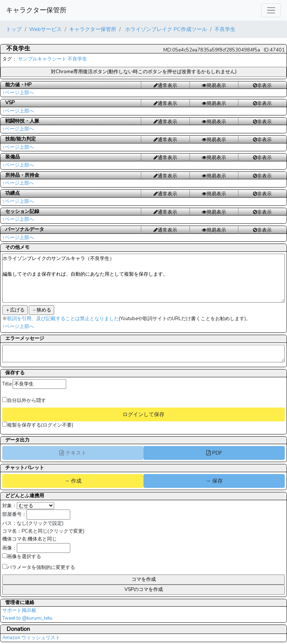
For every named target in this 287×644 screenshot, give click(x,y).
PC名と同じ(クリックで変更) (53, 531)
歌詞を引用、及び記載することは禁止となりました (63, 319)
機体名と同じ (42, 539)
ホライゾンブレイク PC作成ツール (165, 29)
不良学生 (225, 29)
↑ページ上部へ (18, 93)
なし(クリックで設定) (40, 523)
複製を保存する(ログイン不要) (38, 425)
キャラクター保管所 (36, 10)
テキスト (73, 453)
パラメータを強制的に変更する (39, 567)
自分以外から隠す (24, 400)
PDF (214, 453)
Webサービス (45, 29)
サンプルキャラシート (42, 59)
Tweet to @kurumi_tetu (27, 618)
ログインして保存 (143, 414)
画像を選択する (22, 557)
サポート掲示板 (19, 610)
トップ (14, 29)
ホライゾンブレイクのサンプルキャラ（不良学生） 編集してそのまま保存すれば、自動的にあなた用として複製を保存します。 (143, 278)
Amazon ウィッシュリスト (31, 638)
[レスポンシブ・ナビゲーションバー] (271, 10)
